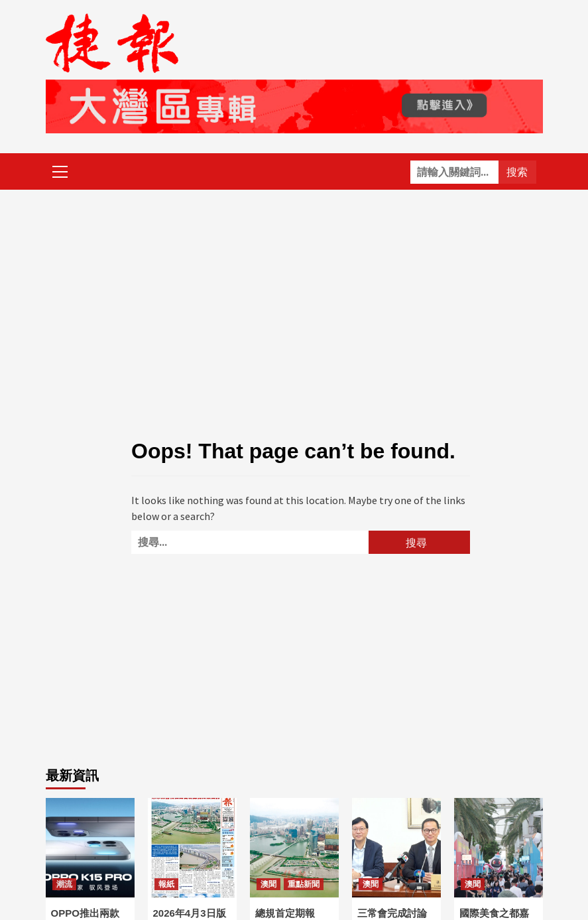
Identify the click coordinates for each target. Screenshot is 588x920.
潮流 (64, 884)
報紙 (166, 884)
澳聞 (268, 884)
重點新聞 (304, 884)
